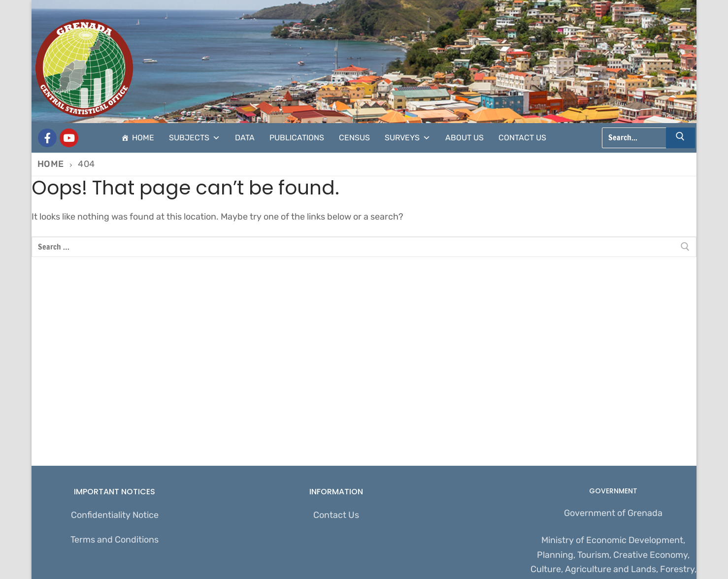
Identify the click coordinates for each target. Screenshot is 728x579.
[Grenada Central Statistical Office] (47, 138)
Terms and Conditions (115, 540)
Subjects (195, 138)
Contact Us (522, 138)
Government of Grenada (613, 513)
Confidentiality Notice (115, 515)
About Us (464, 138)
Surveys (408, 138)
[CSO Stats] (69, 138)
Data (245, 138)
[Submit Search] (681, 138)
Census (354, 138)
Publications (297, 138)
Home (143, 138)
